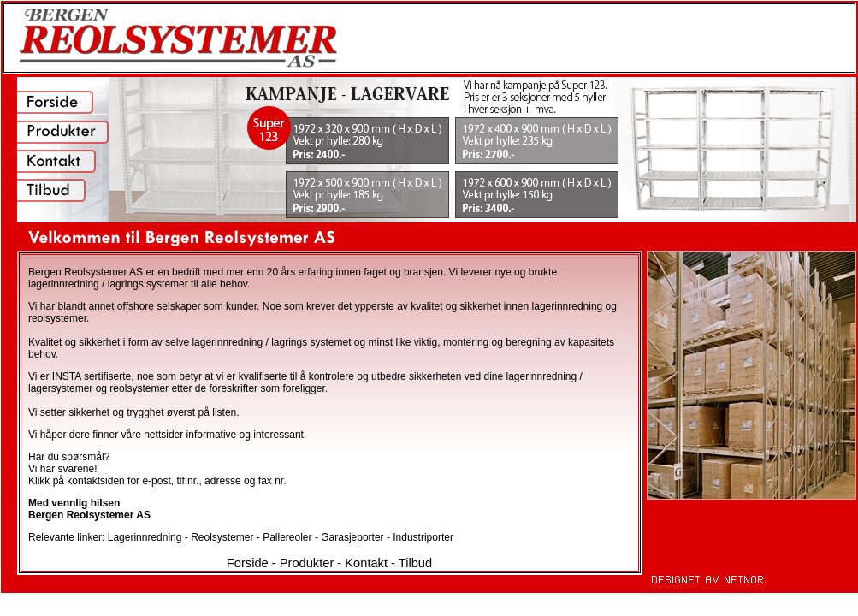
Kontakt (366, 563)
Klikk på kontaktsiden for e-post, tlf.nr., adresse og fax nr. (157, 481)
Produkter (307, 563)
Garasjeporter (354, 537)
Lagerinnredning (146, 537)
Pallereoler (289, 537)
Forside (248, 563)
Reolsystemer (224, 537)
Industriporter (423, 537)
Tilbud (415, 563)
